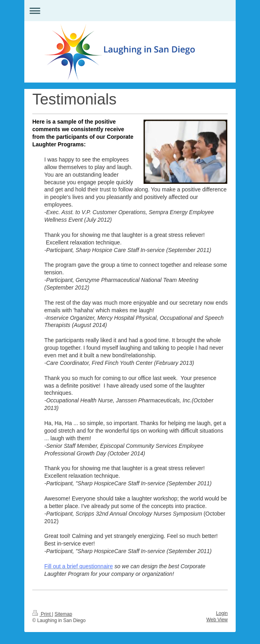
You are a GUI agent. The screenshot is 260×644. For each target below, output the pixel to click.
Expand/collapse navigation (130, 11)
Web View (217, 620)
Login (222, 613)
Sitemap (63, 614)
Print (42, 614)
